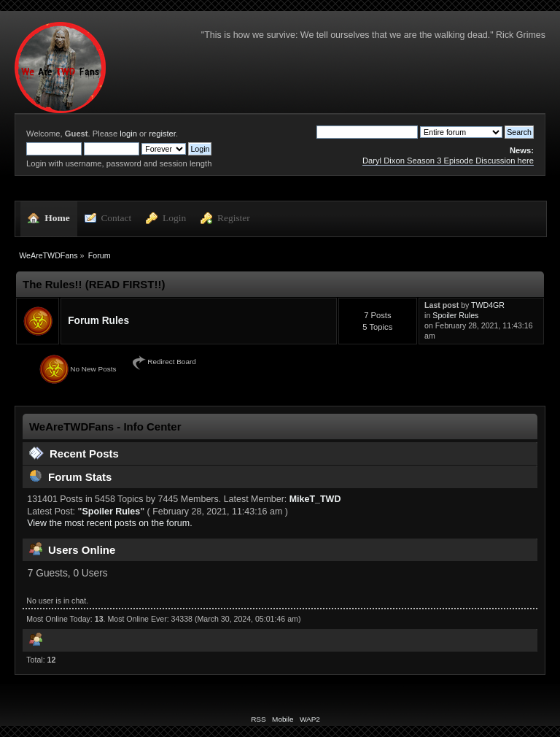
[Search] (367, 132)
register (162, 134)
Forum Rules (98, 321)
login (128, 134)
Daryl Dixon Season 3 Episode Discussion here (448, 161)
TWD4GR (488, 305)
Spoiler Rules (455, 315)
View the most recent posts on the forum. (109, 523)
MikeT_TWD (315, 499)
